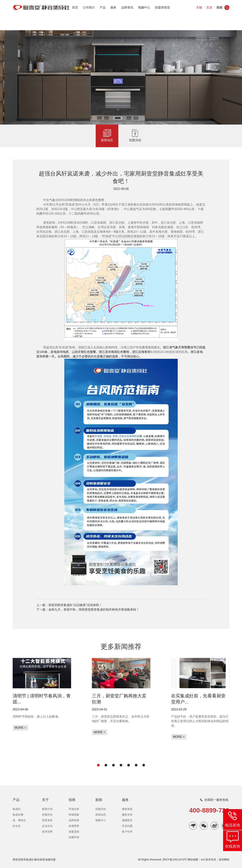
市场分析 (74, 809)
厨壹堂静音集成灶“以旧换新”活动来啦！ (75, 605)
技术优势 (47, 832)
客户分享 (127, 832)
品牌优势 (74, 820)
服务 (113, 7)
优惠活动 (135, 140)
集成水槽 (18, 815)
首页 (75, 7)
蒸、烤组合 (19, 820)
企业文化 (47, 826)
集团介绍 (47, 809)
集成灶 (17, 809)
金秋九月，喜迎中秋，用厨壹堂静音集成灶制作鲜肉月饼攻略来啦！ (94, 610)
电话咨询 (233, 825)
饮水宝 (17, 826)
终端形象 (74, 815)
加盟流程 (74, 832)
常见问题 (127, 826)
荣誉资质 (47, 820)
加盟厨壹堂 (162, 7)
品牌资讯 (127, 7)
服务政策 (127, 809)
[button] (98, 765)
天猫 (199, 7)
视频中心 (144, 7)
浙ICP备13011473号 (175, 860)
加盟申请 (74, 837)
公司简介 (89, 7)
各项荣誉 (74, 826)
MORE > (20, 728)
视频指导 (127, 820)
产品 (103, 7)
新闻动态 (107, 140)
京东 (209, 7)
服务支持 (127, 815)
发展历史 (47, 815)
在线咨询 (233, 846)
